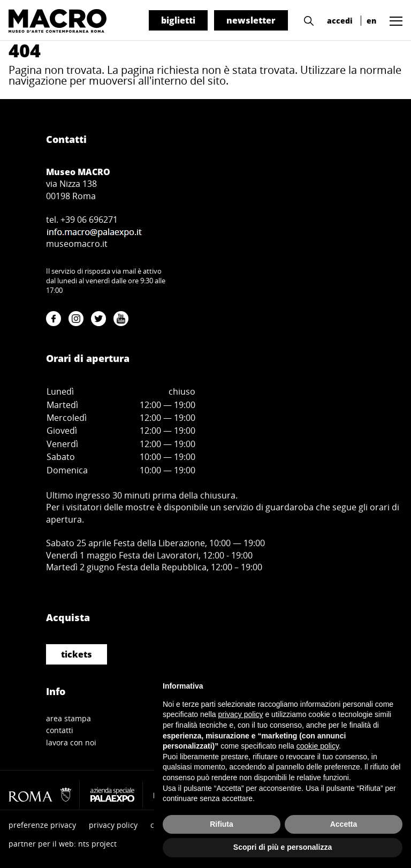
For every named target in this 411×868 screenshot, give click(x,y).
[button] (306, 20)
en (371, 21)
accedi (340, 21)
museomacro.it (77, 244)
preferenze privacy (42, 825)
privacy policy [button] (241, 714)
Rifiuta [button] (222, 824)
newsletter (251, 20)
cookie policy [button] (318, 746)
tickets (77, 654)
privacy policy (113, 825)
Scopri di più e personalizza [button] (283, 847)
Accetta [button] (344, 824)
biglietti (178, 20)
